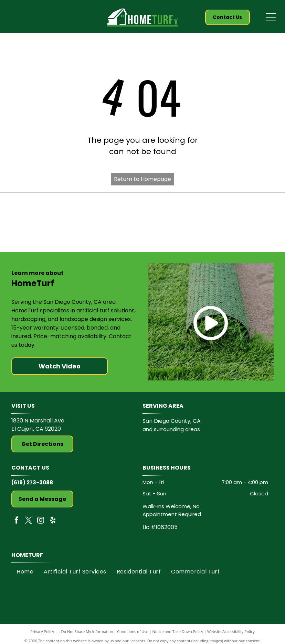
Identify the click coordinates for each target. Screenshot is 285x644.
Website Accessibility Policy (231, 635)
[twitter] (29, 524)
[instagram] (41, 524)
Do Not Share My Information (87, 635)
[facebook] (17, 524)
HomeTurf (27, 559)
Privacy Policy (42, 635)
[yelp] (53, 524)
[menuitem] (25, 575)
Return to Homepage (142, 179)
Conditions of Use (133, 635)
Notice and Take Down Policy (178, 635)
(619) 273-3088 (32, 486)
